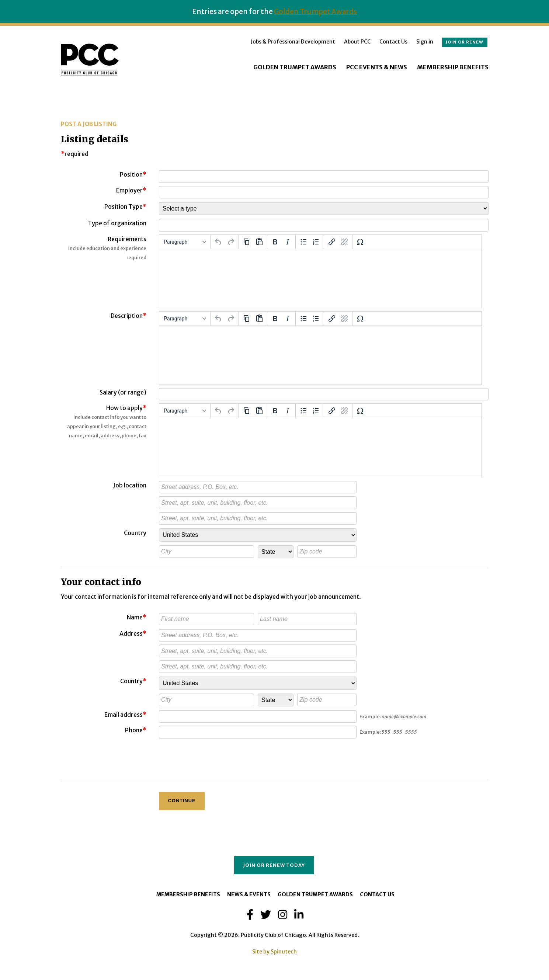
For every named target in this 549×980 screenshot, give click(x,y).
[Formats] (185, 242)
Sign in (425, 42)
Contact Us (393, 42)
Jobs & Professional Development (293, 42)
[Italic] (288, 242)
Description (128, 316)
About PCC (357, 42)
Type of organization (117, 223)
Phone (134, 730)
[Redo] (231, 242)
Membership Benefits (453, 67)
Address (133, 633)
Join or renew (465, 42)
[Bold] (275, 242)
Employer (129, 190)
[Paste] (259, 242)
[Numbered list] (316, 242)
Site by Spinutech (274, 952)
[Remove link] (344, 242)
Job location (130, 485)
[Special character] (360, 242)
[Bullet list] (303, 242)
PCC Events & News (377, 67)
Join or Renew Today (274, 865)
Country (135, 533)
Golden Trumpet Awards (315, 11)
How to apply (126, 408)
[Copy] (247, 242)
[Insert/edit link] (332, 242)
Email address (124, 715)
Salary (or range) (123, 392)
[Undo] (218, 242)
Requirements (127, 239)
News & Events (249, 894)
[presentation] (215, 756)
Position (131, 174)
